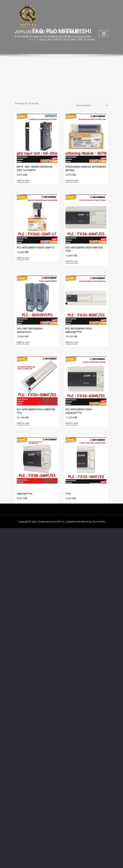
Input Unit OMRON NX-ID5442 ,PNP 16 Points (67, 43)
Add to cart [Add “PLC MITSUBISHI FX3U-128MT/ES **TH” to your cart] (23, 497)
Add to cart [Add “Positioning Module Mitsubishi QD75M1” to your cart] (71, 257)
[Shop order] (91, 182)
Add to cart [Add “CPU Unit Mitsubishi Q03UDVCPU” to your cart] (23, 417)
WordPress (59, 515)
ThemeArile (98, 515)
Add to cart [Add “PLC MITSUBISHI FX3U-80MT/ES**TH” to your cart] (71, 417)
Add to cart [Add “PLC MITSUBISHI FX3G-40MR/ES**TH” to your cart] (71, 497)
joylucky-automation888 (44, 31)
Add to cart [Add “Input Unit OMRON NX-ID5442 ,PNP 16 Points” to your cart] (23, 257)
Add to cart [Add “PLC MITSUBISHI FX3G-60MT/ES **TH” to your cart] (71, 337)
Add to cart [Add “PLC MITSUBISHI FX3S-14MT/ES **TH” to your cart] (71, 576)
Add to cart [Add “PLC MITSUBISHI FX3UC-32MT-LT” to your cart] (23, 334)
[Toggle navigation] (104, 33)
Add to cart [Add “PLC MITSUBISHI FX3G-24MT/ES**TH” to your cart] (23, 576)
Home (35, 43)
